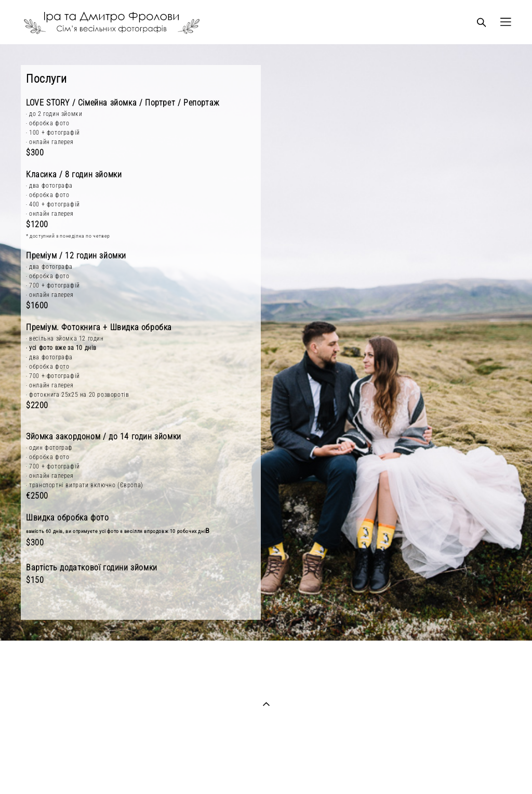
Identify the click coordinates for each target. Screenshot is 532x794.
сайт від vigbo (266, 770)
